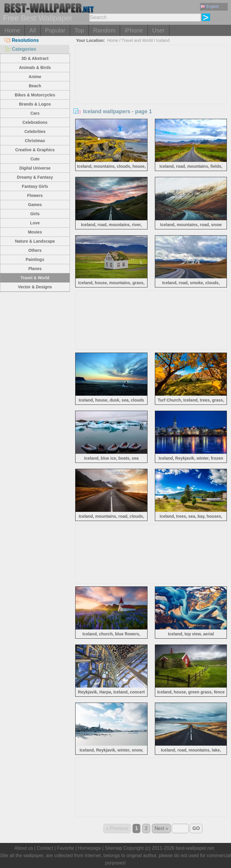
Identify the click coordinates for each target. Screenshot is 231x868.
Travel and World (137, 40)
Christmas (35, 141)
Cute (35, 159)
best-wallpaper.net (195, 848)
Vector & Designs (35, 287)
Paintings (35, 259)
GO (196, 828)
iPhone (134, 30)
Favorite (65, 848)
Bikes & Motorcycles (35, 95)
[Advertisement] (151, 89)
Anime (35, 77)
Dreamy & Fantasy (35, 177)
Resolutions (22, 40)
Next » (161, 828)
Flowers (35, 195)
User (158, 30)
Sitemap (113, 848)
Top (79, 30)
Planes (35, 269)
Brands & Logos (35, 104)
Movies (35, 232)
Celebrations (35, 122)
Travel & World (35, 278)
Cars (35, 113)
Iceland (163, 40)
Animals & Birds (35, 68)
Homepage (89, 848)
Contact (45, 848)
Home (12, 30)
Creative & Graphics (35, 150)
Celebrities (35, 131)
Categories (20, 49)
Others (35, 250)
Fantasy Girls (35, 186)
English (210, 6)
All (32, 30)
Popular (55, 30)
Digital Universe (35, 168)
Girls (35, 214)
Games (35, 205)
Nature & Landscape (35, 241)
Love (35, 223)
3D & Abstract (35, 58)
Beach (35, 86)
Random (104, 30)
